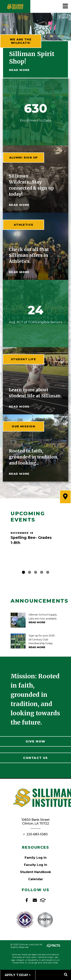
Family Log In (36, 858)
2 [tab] (30, 572)
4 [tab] (42, 572)
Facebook (27, 900)
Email (35, 900)
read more (19, 205)
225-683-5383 (37, 834)
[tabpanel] (35, 541)
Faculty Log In (36, 865)
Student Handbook (35, 872)
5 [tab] (48, 572)
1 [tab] (23, 572)
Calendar (36, 879)
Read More (19, 70)
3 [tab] (36, 572)
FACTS (43, 900)
